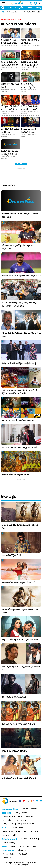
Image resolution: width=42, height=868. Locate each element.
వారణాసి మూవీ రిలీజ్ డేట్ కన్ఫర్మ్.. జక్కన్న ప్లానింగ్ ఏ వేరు (20, 527)
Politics (15, 835)
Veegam (25, 865)
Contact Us (23, 854)
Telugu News (5, 19)
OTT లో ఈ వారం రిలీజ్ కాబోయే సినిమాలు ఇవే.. (19, 420)
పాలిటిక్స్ (38, 7)
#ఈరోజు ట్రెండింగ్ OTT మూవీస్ (31, 12)
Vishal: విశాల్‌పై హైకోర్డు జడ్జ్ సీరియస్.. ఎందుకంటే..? (30, 43)
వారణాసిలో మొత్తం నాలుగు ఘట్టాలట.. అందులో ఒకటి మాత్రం (20, 611)
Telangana (8, 832)
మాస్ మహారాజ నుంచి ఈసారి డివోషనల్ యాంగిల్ (19, 724)
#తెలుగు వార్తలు (12, 12)
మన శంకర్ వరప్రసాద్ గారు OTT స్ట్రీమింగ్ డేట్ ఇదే (19, 447)
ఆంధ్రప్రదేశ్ (19, 7)
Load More (21, 164)
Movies (24, 839)
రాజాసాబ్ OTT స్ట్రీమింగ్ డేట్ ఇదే (13, 555)
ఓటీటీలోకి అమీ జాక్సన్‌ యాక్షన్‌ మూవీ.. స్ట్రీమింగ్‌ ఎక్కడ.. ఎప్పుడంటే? (30, 65)
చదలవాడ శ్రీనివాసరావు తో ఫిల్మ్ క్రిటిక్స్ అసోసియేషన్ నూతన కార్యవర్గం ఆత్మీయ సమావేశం (19, 304)
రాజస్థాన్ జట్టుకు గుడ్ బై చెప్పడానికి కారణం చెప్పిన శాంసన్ (21, 276)
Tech (13, 847)
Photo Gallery (9, 843)
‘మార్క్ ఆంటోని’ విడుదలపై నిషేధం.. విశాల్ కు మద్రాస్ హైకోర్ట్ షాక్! (11, 109)
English (25, 809)
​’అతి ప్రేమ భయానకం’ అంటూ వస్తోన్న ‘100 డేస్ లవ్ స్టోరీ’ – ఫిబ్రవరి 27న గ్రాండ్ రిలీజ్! (20, 392)
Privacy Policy (9, 854)
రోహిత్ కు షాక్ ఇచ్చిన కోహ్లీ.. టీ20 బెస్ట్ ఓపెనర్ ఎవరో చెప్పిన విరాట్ (20, 247)
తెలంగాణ (29, 7)
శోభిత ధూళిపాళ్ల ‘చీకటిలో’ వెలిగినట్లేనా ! (15, 751)
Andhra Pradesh (19, 828)
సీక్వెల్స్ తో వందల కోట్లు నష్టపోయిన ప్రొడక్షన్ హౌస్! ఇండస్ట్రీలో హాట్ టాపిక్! (11, 65)
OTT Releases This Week (14, 820)
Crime (6, 835)
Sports (21, 847)
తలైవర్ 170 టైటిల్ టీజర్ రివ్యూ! (10, 86)
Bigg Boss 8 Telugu (26, 824)
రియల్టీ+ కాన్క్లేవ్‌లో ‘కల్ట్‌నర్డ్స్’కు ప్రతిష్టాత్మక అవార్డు (19, 363)
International (22, 832)
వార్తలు (10, 7)
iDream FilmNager (25, 817)
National (34, 832)
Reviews (34, 839)
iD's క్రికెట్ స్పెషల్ (9, 824)
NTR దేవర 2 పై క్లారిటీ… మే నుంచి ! (15, 697)
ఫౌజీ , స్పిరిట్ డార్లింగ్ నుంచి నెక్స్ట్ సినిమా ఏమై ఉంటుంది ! (21, 668)
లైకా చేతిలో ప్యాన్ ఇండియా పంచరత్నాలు (11, 130)
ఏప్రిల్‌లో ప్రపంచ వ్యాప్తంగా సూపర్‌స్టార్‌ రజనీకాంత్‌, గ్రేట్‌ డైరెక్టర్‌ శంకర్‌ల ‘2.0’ (10, 154)
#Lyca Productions (19, 24)
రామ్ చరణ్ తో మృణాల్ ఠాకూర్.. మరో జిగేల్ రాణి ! (20, 778)
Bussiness (32, 847)
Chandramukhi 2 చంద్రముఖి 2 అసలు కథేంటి (28, 132)
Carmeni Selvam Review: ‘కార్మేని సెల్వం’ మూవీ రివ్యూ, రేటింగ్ (20, 215)
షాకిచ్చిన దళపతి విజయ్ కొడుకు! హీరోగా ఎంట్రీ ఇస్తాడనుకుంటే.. (29, 109)
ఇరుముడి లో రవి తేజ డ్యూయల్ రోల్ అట (16, 475)
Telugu (34, 809)
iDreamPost (8, 817)
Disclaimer (8, 858)
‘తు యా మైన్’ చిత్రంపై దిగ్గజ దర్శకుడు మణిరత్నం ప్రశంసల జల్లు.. (22, 334)
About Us (22, 850)
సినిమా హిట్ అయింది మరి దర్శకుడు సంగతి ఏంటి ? (19, 582)
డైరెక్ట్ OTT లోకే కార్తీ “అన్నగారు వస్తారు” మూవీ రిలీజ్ (20, 639)
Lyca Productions (16, 19)
